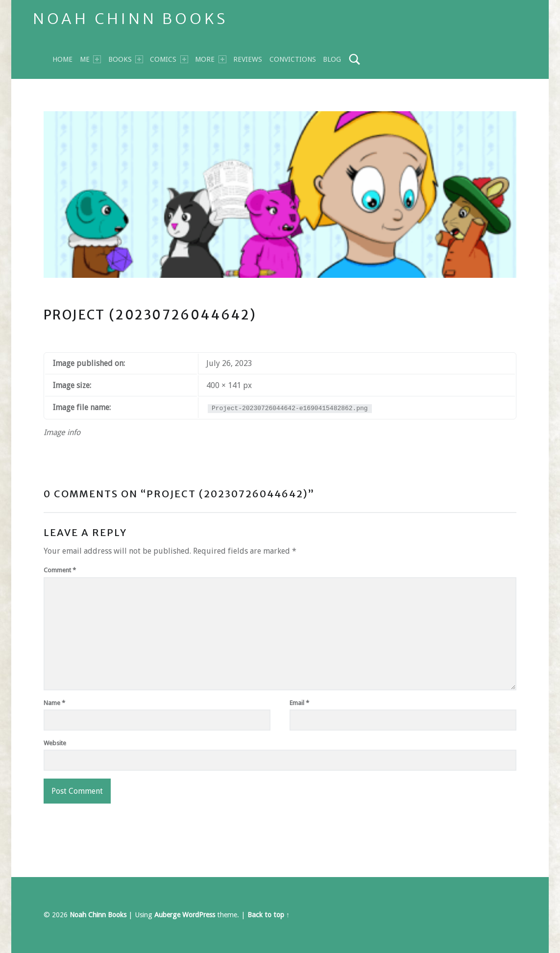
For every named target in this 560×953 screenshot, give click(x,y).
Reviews (248, 59)
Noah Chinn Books (131, 19)
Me (90, 59)
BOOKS (126, 59)
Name (54, 703)
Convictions (293, 59)
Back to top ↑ (268, 915)
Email (299, 703)
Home (62, 59)
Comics (169, 59)
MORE (210, 59)
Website (55, 743)
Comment (60, 570)
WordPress (199, 915)
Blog (332, 59)
